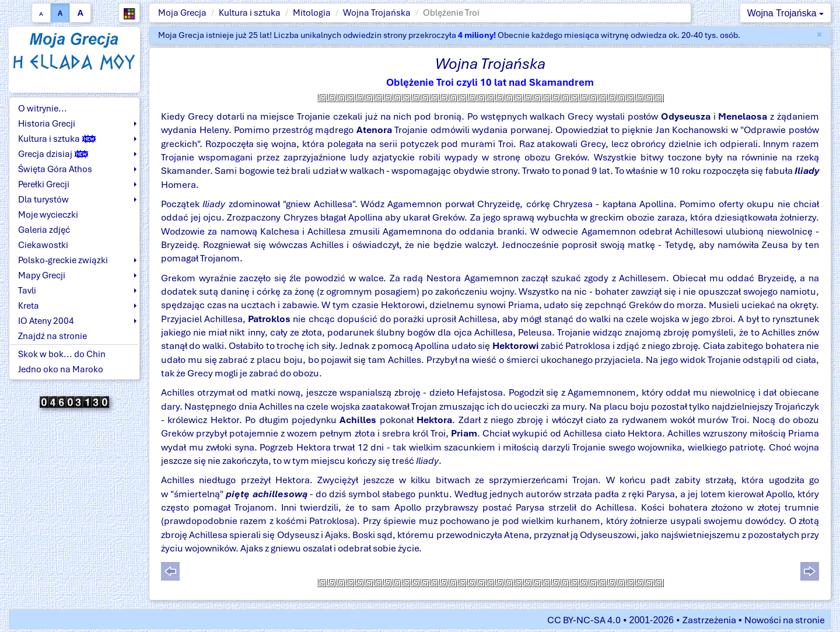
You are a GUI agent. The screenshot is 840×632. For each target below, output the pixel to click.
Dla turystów (43, 200)
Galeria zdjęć (44, 230)
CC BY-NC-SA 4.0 (584, 620)
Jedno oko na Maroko (61, 369)
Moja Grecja (182, 13)
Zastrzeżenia (709, 620)
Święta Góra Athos (55, 169)
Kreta (29, 306)
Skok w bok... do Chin (62, 354)
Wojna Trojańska (377, 13)
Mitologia (312, 13)
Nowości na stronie (785, 620)
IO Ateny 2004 (46, 321)
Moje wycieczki (48, 215)
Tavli (27, 291)
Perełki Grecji (44, 184)
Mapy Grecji (42, 275)
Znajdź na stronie (52, 336)
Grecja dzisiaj (53, 154)
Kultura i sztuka (250, 13)
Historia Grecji (47, 124)
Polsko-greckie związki (63, 260)
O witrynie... (43, 109)
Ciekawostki (43, 245)
